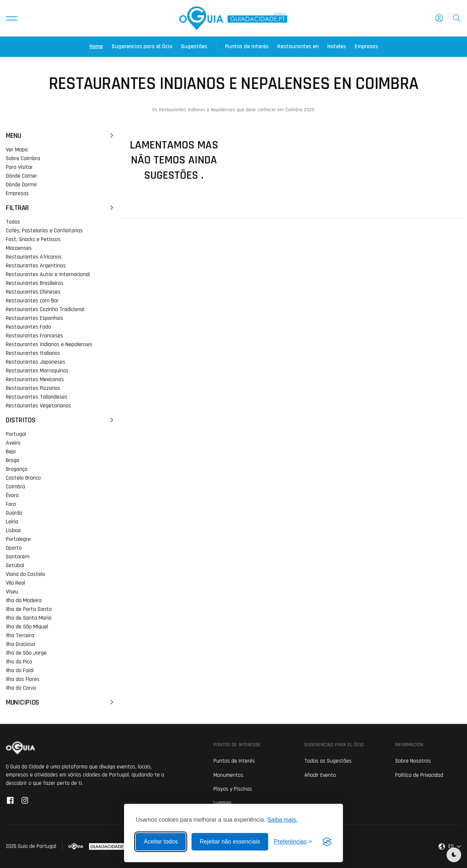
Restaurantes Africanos (34, 257)
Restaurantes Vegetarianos (38, 406)
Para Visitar (19, 167)
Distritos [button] (61, 420)
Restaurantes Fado (28, 327)
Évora (12, 495)
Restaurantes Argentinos (36, 266)
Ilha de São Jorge (26, 653)
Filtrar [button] (61, 208)
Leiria (12, 522)
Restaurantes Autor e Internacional (48, 274)
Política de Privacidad (419, 775)
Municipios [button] (61, 702)
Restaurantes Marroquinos (37, 371)
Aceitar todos (161, 842)
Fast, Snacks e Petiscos (33, 239)
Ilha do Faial (20, 671)
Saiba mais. (282, 820)
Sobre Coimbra (23, 158)
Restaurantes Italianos (33, 353)
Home (96, 46)
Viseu (12, 592)
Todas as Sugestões (328, 761)
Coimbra (16, 487)
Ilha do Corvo (21, 688)
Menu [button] (61, 136)
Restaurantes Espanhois (34, 318)
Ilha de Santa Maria (29, 618)
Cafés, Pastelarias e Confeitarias (44, 231)
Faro (11, 504)
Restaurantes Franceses (34, 336)
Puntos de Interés (247, 46)
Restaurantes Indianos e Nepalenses (49, 344)
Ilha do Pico (19, 662)
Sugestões (194, 46)
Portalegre (18, 539)
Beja (11, 452)
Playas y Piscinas (233, 789)
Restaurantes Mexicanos (35, 379)
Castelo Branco (23, 478)
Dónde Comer (22, 176)
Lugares (223, 803)
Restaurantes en (298, 46)
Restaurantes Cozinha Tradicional (45, 309)
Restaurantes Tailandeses (37, 397)
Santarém (18, 557)
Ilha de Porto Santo (29, 609)
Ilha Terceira (20, 635)
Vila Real (16, 583)
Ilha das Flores (23, 679)
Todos (13, 222)
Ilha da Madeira (24, 600)
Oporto (14, 548)
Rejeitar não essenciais (230, 842)
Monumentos (228, 775)
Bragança (17, 469)
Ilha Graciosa (20, 644)
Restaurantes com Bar (32, 301)
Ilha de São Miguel (27, 627)
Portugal (16, 434)
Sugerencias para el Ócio (142, 46)
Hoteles (337, 46)
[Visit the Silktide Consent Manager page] (327, 842)
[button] (12, 18)
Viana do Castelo (26, 574)
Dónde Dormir (22, 185)
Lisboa (13, 530)
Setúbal (15, 565)
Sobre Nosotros (413, 761)
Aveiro (13, 443)
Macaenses (19, 248)
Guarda (14, 513)
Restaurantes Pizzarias (33, 388)
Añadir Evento (320, 775)
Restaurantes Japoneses (36, 362)
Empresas (366, 46)
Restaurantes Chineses (33, 292)
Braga (13, 460)
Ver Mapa (17, 150)
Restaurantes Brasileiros (35, 283)
